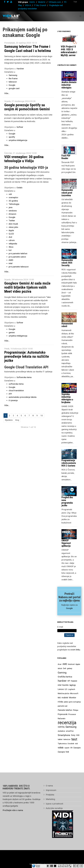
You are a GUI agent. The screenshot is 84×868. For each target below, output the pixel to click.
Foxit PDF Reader (66, 157)
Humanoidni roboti (67, 325)
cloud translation (16, 390)
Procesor (72, 714)
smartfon (70, 731)
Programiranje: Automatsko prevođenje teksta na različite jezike (27, 356)
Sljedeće (9, 420)
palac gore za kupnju (72, 702)
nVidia (60, 702)
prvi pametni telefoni (18, 254)
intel (10, 263)
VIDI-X (28, 5)
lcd (10, 250)
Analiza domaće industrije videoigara (69, 85)
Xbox (11, 247)
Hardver (20, 69)
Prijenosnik (63, 714)
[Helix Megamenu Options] (80, 16)
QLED (11, 234)
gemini (12, 332)
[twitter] (8, 2)
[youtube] (11, 2)
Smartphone (64, 735)
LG (66, 689)
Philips (76, 710)
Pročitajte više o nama (13, 810)
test (74, 739)
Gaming (62, 673)
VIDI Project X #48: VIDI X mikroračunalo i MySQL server (69, 51)
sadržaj (61, 727)
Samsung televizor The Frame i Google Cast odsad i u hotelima (28, 49)
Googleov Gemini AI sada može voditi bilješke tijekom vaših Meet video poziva (27, 287)
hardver (62, 681)
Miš (59, 698)
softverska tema (16, 384)
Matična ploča (63, 693)
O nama (49, 786)
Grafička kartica (65, 677)
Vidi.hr (32, 2)
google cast (14, 88)
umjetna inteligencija (18, 140)
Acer (60, 664)
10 (42, 416)
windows (13, 211)
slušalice (61, 731)
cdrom (12, 240)
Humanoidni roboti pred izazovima (67, 193)
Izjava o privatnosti (54, 804)
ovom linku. (75, 650)
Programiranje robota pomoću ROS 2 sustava (69, 463)
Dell (65, 668)
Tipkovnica (62, 744)
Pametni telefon (65, 710)
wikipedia (13, 244)
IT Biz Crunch (40, 5)
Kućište (65, 685)
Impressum (51, 790)
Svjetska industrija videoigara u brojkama (67, 398)
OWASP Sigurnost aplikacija (66, 543)
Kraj (17, 420)
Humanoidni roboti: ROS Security (67, 263)
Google (12, 85)
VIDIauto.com (55, 2)
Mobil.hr (42, 2)
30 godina (13, 201)
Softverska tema (24, 377)
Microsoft (74, 693)
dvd (10, 237)
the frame (13, 78)
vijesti (67, 748)
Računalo (62, 718)
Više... (7, 93)
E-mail (60, 627)
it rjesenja (13, 400)
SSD (78, 735)
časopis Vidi (63, 752)
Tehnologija (14, 204)
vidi (10, 194)
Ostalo (19, 188)
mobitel (65, 698)
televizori (13, 82)
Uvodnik (71, 744)
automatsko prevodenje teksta (23, 397)
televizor (67, 739)
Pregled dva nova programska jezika (67, 501)
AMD (11, 260)
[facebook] (5, 2)
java (10, 207)
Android (71, 664)
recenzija (67, 723)
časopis (77, 748)
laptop (73, 685)
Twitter (12, 221)
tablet (60, 739)
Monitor (73, 698)
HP (69, 681)
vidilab (61, 748)
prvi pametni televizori (19, 267)
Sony (73, 735)
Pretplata (50, 795)
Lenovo (61, 689)
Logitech (71, 689)
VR (71, 748)
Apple (11, 230)
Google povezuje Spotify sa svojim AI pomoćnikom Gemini (27, 107)
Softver (20, 127)
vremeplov (13, 197)
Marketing (50, 799)
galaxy (70, 668)
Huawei (74, 681)
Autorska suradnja (54, 808)
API (10, 394)
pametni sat (63, 706)
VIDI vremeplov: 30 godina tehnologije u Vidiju (24, 159)
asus (60, 668)
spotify (12, 137)
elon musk (13, 224)
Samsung (13, 75)
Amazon (12, 214)
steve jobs (13, 227)
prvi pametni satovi (17, 257)
